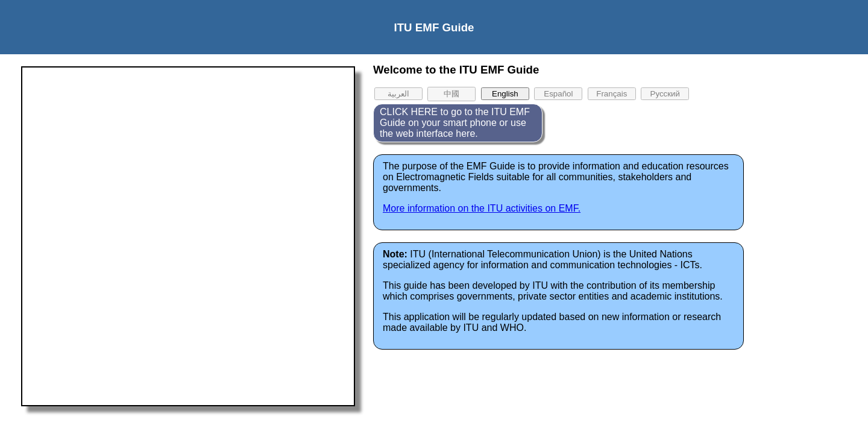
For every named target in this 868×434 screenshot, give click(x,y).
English (505, 94)
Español (558, 94)
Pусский (665, 94)
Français (612, 94)
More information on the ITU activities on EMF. (482, 208)
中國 (451, 94)
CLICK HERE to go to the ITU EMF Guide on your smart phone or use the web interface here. (455, 123)
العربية (398, 94)
